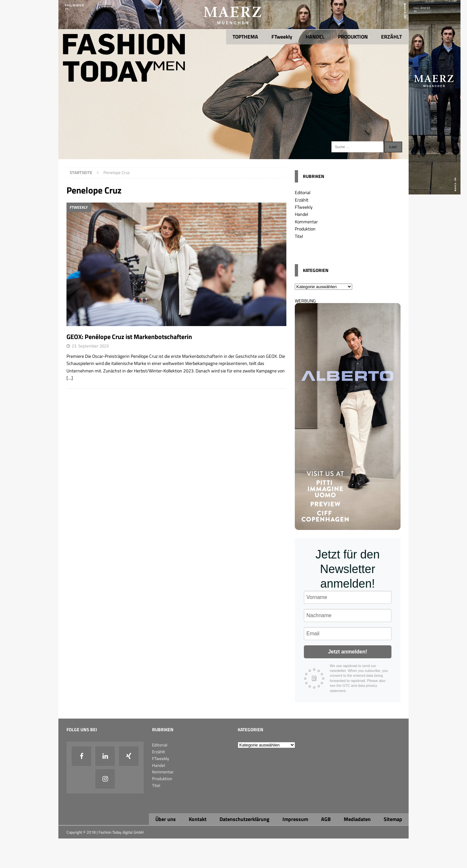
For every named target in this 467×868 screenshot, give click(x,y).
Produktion (305, 229)
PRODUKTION (353, 37)
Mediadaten (357, 819)
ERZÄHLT (391, 37)
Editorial (303, 192)
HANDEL (315, 37)
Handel (301, 214)
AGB (326, 819)
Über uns (166, 819)
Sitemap (393, 819)
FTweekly (282, 37)
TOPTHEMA (245, 37)
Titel (299, 236)
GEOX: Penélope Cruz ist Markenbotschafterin (130, 337)
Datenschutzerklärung (245, 819)
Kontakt (198, 819)
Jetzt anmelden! (347, 652)
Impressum (295, 819)
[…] (70, 378)
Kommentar (306, 222)
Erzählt (302, 200)
